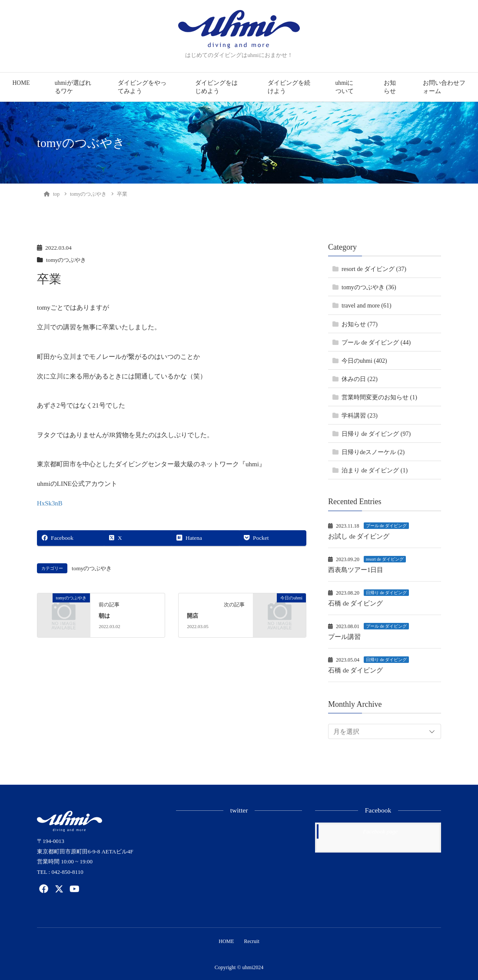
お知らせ (390, 87)
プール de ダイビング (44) (376, 343)
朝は (104, 616)
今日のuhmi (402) (364, 361)
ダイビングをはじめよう (216, 87)
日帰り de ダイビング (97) (376, 434)
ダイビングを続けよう (289, 87)
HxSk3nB (50, 503)
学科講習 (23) (360, 416)
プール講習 (344, 637)
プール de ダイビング (386, 526)
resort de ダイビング (385, 559)
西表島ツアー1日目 (356, 570)
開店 (193, 616)
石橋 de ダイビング (356, 603)
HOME (21, 83)
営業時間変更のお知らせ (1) (379, 397)
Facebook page (380, 831)
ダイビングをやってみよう (142, 87)
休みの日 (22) (360, 379)
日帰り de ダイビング (386, 593)
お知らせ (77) (360, 324)
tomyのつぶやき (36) (369, 287)
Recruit (252, 941)
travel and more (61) (367, 306)
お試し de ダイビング (359, 536)
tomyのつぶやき (67, 260)
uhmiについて (345, 87)
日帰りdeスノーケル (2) (373, 452)
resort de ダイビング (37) (374, 269)
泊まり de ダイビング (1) (375, 470)
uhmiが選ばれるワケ (73, 87)
